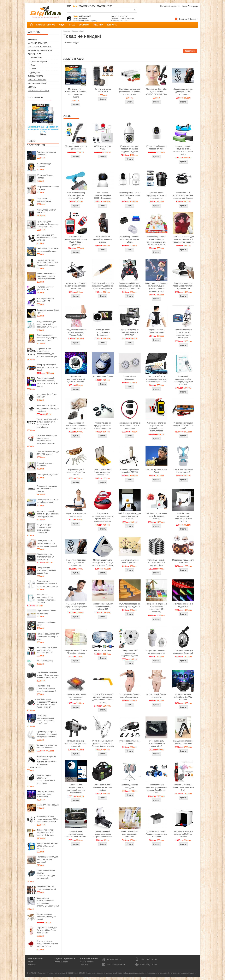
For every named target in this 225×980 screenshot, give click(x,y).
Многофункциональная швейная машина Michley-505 (103, 606)
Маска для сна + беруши (48, 805)
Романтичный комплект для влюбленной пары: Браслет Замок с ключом (103, 743)
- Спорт (33, 69)
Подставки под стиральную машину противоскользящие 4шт (48, 688)
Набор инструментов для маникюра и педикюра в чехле (48, 636)
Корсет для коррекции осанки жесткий (183, 471)
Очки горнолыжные (103, 650)
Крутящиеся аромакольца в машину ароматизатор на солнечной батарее (103, 517)
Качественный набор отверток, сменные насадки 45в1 (103, 472)
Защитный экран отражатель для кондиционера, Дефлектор (44, 529)
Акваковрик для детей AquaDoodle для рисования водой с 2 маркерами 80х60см (156, 241)
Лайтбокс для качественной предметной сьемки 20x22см (183, 517)
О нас (31, 962)
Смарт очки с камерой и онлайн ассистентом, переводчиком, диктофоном (47, 423)
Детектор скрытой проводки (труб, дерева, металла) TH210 (48, 338)
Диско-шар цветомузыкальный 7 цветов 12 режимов (76, 379)
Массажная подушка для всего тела (183, 561)
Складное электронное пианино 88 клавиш (47, 746)
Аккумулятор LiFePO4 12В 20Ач (47, 211)
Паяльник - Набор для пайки (47, 624)
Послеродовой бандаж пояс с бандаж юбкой (130, 696)
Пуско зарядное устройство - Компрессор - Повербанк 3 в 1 (48, 224)
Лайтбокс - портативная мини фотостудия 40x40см (156, 516)
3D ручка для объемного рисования (76, 147)
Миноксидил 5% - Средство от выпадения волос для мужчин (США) (43, 129)
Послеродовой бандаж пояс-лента (156, 696)
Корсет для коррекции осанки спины (76, 515)
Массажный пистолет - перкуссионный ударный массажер (76, 606)
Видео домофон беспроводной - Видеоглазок (103, 332)
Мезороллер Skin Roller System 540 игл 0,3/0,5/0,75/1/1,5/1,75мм (156, 92)
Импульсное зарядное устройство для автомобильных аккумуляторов (156, 427)
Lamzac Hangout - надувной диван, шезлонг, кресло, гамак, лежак (183, 150)
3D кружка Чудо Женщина (44, 165)
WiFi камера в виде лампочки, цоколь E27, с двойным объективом (48, 819)
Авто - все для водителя (40, 51)
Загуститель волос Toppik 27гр (103, 90)
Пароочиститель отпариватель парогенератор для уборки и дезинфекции (47, 352)
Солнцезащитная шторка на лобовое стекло (48, 501)
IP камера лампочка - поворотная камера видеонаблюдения (130, 149)
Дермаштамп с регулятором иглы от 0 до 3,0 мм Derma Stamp (47, 584)
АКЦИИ (62, 25)
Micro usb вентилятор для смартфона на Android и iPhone (76, 195)
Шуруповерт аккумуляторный (44, 200)
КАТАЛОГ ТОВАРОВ (46, 25)
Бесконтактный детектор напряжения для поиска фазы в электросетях (103, 286)
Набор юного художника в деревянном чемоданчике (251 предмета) (156, 608)
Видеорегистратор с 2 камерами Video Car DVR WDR (130, 332)
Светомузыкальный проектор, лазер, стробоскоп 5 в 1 (46, 794)
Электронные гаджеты (39, 47)
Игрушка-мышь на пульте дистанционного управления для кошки (76, 426)
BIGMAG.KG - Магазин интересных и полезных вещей (47, 973)
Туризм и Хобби (36, 76)
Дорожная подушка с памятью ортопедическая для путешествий (46, 874)
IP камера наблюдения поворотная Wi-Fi (156, 147)
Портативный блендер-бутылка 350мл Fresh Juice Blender (47, 930)
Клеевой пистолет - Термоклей (45, 464)
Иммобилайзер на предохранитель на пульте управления (103, 426)
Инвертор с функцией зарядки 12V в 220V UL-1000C (47, 367)
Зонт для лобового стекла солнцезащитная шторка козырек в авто (156, 379)
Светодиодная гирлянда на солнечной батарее (48, 250)
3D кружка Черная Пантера (45, 176)
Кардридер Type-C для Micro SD (47, 395)
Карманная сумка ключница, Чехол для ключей (46, 917)
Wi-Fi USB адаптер (45, 661)
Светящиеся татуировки (48, 475)
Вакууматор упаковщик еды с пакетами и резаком (47, 489)
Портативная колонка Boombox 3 (46, 153)
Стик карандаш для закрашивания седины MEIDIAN (47, 238)
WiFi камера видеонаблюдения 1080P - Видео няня (103, 195)
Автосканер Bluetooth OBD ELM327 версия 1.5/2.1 (130, 239)
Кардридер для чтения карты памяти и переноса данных (47, 650)
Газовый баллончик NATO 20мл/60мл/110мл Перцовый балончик (48, 263)
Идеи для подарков (38, 43)
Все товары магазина (39, 91)
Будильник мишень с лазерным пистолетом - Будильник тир (183, 286)
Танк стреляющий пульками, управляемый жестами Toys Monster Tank (156, 789)
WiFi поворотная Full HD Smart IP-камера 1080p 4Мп (130, 195)
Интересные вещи (37, 83)
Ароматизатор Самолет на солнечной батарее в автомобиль (76, 286)
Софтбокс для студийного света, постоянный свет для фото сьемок (76, 789)
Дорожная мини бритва (103, 376)
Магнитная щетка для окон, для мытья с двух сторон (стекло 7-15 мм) (103, 563)
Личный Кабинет (87, 962)
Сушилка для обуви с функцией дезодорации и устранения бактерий (47, 734)
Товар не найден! (78, 31)
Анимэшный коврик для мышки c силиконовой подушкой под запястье (183, 239)
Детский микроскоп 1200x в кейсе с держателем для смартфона (183, 334)
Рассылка (84, 965)
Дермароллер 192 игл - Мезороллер (47, 612)
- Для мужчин (35, 72)
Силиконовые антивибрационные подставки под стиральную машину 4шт (48, 902)
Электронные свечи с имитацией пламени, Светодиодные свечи (46, 276)
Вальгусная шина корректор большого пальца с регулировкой (47, 543)
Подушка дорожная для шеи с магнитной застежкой (47, 859)
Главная (67, 31)
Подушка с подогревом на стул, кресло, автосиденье (76, 697)
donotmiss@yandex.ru (116, 964)
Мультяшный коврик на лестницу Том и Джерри (130, 605)
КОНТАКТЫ (112, 25)
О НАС (72, 25)
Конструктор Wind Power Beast (156, 471)
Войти (185, 6)
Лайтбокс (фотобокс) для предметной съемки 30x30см (130, 516)
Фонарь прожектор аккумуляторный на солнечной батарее (45, 833)
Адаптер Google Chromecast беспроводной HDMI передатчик (46, 779)
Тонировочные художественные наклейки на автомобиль (76, 834)
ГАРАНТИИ (98, 25)
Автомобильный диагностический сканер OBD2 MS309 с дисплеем (76, 241)
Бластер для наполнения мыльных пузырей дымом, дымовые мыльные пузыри (156, 287)
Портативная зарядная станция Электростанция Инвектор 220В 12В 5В (48, 675)
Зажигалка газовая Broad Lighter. (48, 311)
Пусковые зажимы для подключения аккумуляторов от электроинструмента (47, 439)
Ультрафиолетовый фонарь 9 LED (45, 288)
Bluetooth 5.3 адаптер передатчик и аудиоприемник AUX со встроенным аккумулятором (43, 762)
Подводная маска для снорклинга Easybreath (183, 652)
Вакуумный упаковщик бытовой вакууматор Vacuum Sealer (76, 332)
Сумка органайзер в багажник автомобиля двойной (103, 787)
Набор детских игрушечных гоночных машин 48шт (47, 570)
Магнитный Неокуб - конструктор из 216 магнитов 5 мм (156, 563)
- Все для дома (36, 58)
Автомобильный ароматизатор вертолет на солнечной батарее (183, 195)
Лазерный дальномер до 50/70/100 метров (48, 453)
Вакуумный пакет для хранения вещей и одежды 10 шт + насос (47, 324)
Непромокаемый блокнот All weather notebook (76, 652)
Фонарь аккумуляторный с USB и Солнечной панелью (48, 846)
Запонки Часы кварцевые (130, 378)
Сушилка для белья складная (130, 786)
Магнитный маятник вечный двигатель (130, 561)
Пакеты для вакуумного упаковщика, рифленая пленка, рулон (130, 92)
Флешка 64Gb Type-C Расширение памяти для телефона (48, 408)
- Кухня (32, 65)
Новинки (32, 40)
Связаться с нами (61, 962)
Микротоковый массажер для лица (48, 188)
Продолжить (190, 51)
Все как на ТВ (35, 54)
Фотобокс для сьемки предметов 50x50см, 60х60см (183, 834)
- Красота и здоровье (39, 61)
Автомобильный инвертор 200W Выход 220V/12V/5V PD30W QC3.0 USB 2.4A (47, 703)
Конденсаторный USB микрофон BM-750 (130, 471)
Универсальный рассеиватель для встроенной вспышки (103, 834)
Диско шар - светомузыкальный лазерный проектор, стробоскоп (46, 719)
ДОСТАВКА (84, 25)
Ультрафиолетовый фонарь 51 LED (45, 300)
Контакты (32, 965)
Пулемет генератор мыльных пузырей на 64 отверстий (76, 743)
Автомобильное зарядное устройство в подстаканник (156, 195)
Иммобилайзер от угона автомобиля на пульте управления (130, 426)
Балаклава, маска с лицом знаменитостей (47, 888)
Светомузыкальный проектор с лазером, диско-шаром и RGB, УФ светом (48, 382)
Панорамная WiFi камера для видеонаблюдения (130, 653)
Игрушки (32, 87)
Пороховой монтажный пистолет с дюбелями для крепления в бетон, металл (103, 698)
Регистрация (193, 6)
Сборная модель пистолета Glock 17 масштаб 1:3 (45, 557)
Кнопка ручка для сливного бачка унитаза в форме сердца (47, 944)
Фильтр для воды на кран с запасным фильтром (130, 834)
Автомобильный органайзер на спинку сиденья (103, 239)
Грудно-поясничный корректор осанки (156, 331)
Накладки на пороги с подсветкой (183, 605)
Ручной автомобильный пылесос (130, 742)
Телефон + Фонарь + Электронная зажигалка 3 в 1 (183, 787)
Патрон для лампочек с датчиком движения (156, 652)
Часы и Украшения (37, 80)
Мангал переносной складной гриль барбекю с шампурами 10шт (48, 514)
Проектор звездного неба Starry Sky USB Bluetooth (183, 697)
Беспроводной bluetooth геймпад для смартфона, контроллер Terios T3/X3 (130, 286)
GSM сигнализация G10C (103, 147)
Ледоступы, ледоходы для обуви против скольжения (183, 92)
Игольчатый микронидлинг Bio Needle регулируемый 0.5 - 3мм (46, 599)
